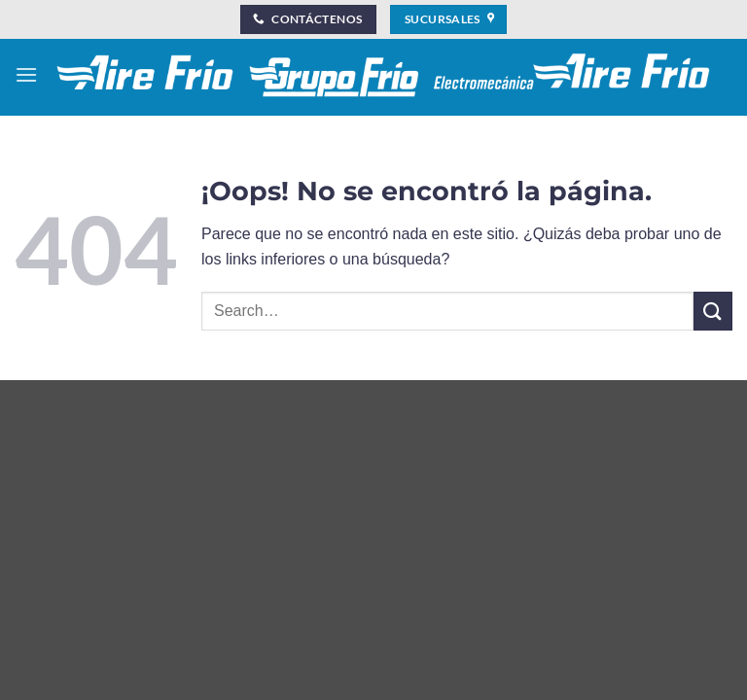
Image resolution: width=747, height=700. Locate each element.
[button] (26, 74)
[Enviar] (713, 311)
